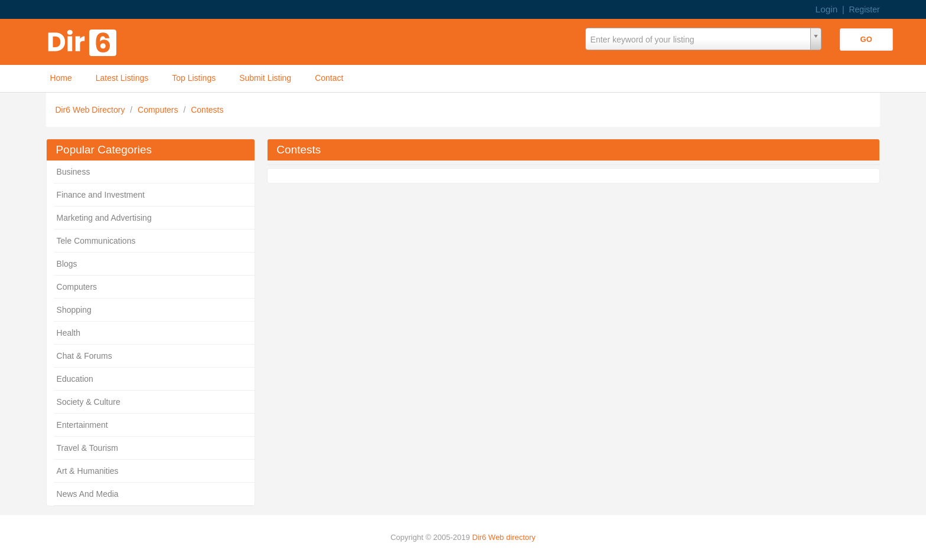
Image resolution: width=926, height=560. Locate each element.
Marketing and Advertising (104, 218)
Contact (329, 78)
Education (75, 379)
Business (74, 172)
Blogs (67, 264)
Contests (207, 110)
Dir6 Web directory (503, 537)
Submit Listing (265, 78)
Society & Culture (89, 402)
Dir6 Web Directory (91, 110)
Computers (159, 110)
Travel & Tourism (87, 448)
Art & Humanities (88, 471)
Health (69, 333)
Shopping (74, 310)
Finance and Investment (101, 195)
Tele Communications (96, 241)
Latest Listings (122, 78)
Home (61, 78)
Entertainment (82, 425)
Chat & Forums (84, 356)
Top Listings (194, 78)
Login (827, 9)
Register (864, 9)
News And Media (88, 494)
